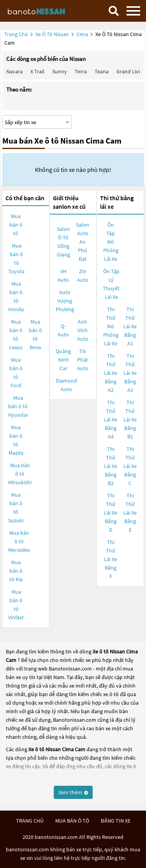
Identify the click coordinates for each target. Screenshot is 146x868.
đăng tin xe (116, 821)
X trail (37, 71)
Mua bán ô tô (16, 225)
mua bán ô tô (72, 821)
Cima (83, 34)
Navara (14, 71)
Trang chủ (16, 34)
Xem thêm (73, 792)
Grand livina (131, 71)
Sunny (60, 71)
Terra (81, 71)
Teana (102, 71)
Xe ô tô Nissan (52, 34)
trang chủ (30, 821)
